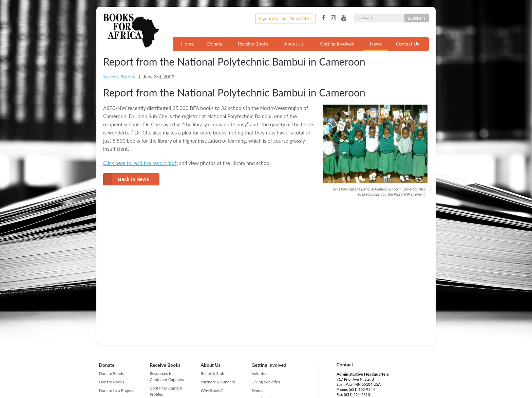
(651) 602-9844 (362, 389)
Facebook (324, 18)
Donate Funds (111, 373)
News (376, 44)
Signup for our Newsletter (286, 18)
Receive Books (253, 44)
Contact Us (407, 44)
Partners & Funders (218, 382)
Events (257, 390)
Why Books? (212, 390)
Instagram (333, 18)
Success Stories (119, 77)
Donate (215, 44)
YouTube (344, 18)
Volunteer (260, 373)
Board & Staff (212, 373)
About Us (294, 44)
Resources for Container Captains (167, 376)
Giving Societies (266, 382)
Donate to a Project (116, 390)
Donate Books (111, 382)
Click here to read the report (135, 163)
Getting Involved (337, 44)
